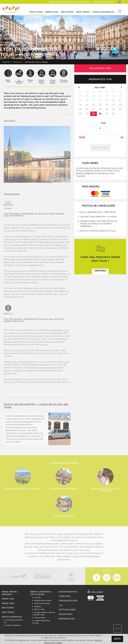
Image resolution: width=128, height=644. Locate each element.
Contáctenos (65, 596)
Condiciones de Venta (68, 601)
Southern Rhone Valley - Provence (41, 622)
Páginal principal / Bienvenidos (10, 593)
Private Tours (8, 599)
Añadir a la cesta (100, 148)
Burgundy (37, 606)
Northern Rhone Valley (41, 603)
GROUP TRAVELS (8, 612)
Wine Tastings (8, 608)
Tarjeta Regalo (66, 614)
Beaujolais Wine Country (42, 601)
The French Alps (39, 618)
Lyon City (36, 598)
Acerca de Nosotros (68, 592)
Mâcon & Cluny (38, 609)
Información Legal (67, 619)
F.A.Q (61, 605)
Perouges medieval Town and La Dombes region (44, 614)
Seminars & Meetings (12, 625)
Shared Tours (8, 603)
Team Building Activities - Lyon (14, 621)
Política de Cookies (67, 610)
